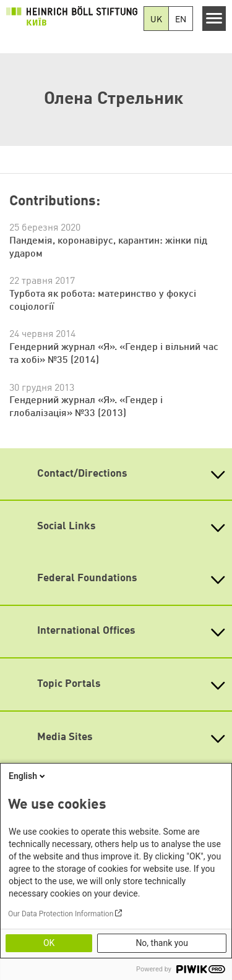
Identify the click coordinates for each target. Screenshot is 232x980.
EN (181, 20)
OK (49, 943)
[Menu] (214, 19)
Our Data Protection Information (61, 914)
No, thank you (162, 943)
